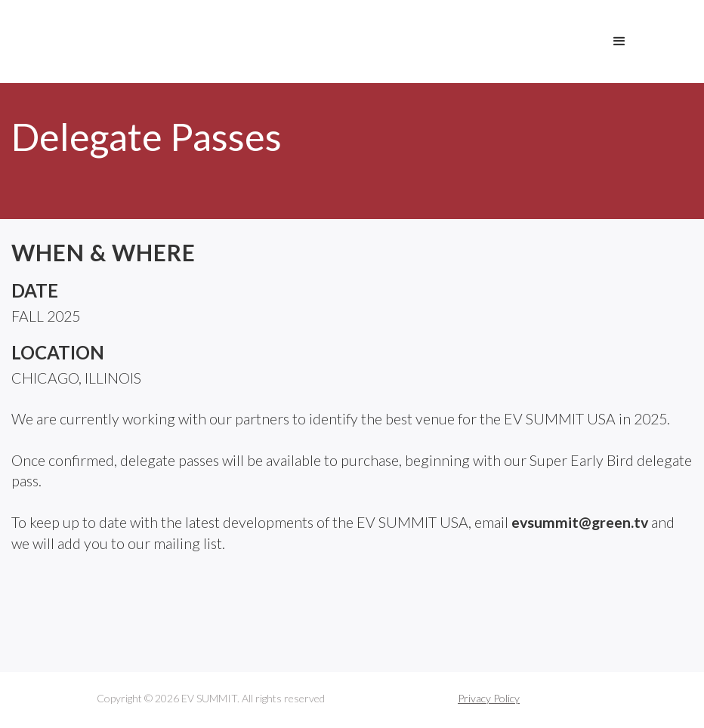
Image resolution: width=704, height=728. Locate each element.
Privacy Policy (489, 698)
